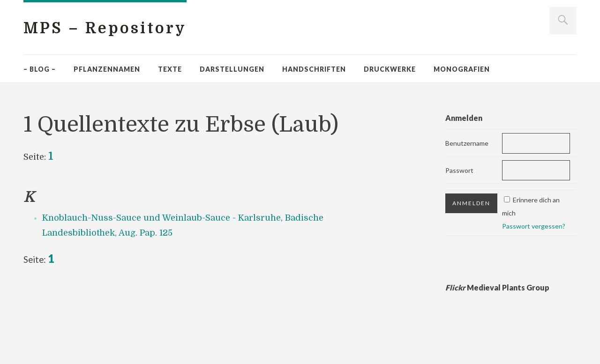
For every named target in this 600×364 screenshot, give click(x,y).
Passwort (459, 170)
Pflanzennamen (107, 69)
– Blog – (40, 69)
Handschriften (314, 69)
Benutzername (467, 143)
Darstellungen (232, 69)
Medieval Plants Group (497, 287)
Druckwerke (390, 69)
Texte (170, 69)
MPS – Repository (105, 28)
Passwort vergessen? (534, 226)
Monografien (462, 69)
